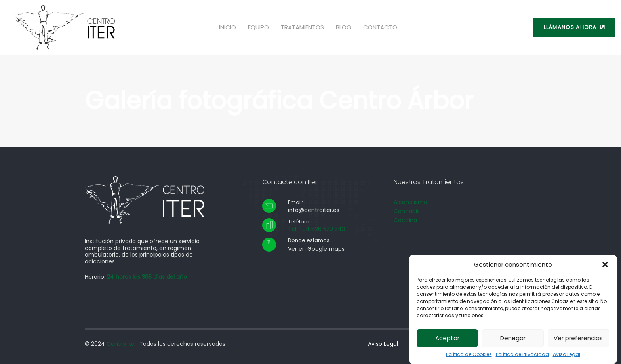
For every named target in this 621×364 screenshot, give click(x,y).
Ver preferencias (578, 340)
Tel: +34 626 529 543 (316, 229)
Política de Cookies (469, 357)
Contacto (380, 27)
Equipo (258, 27)
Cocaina (405, 220)
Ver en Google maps (316, 249)
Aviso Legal (567, 357)
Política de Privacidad (522, 357)
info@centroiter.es (314, 210)
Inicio (228, 27)
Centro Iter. (122, 344)
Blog (344, 27)
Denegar (513, 340)
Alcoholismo (411, 202)
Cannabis (407, 211)
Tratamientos (302, 27)
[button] (605, 267)
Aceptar (447, 340)
